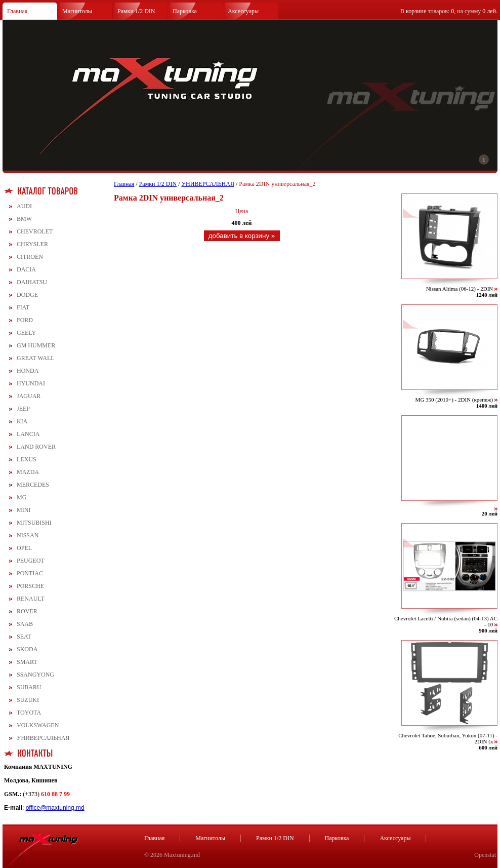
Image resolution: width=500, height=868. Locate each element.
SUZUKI (28, 700)
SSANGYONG (35, 675)
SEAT (24, 637)
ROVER (27, 611)
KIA (22, 421)
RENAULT (31, 599)
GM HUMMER (36, 345)
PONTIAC (30, 573)
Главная (17, 11)
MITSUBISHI (34, 523)
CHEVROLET (35, 231)
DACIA (26, 269)
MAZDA (28, 472)
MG (22, 497)
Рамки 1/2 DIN (136, 11)
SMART (27, 662)
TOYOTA (29, 713)
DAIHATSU (32, 282)
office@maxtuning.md (55, 808)
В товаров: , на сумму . (449, 11)
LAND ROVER (36, 447)
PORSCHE (30, 586)
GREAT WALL (36, 358)
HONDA (28, 371)
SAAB (25, 624)
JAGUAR (29, 396)
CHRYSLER (32, 244)
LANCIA (28, 434)
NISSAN (28, 535)
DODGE (27, 295)
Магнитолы (77, 11)
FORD (25, 320)
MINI (24, 510)
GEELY (26, 333)
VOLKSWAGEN (38, 725)
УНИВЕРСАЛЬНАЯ (43, 738)
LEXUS (27, 459)
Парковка (185, 11)
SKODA (27, 649)
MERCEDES (33, 485)
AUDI (24, 206)
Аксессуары (243, 11)
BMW (24, 219)
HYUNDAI (31, 383)
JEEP (23, 409)
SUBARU (29, 687)
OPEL (24, 548)
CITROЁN (30, 257)
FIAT (23, 307)
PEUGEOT (31, 561)
